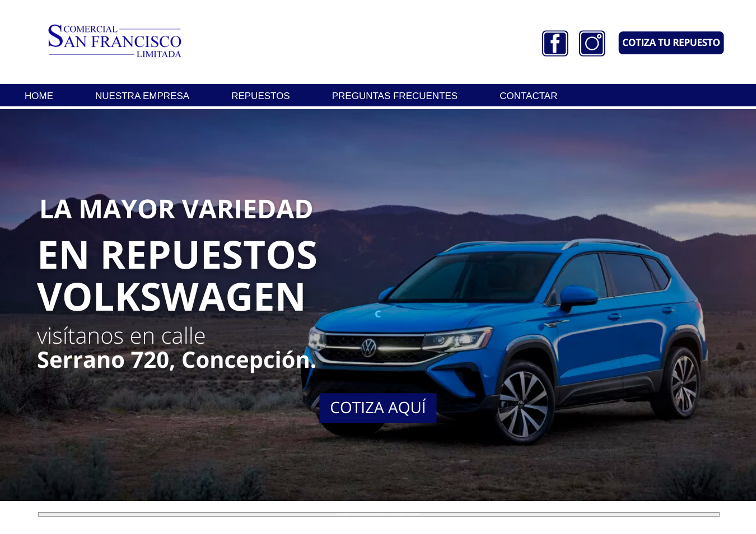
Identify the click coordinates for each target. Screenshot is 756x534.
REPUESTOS (261, 96)
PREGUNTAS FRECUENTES (395, 96)
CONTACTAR (528, 96)
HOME (39, 96)
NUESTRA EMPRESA (142, 96)
